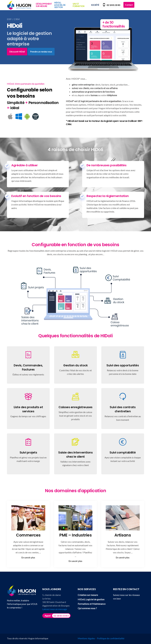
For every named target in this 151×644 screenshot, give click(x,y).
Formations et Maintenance (92, 604)
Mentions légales (86, 638)
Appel (57, 616)
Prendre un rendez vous (41, 52)
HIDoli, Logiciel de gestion (60, 5)
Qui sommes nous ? (87, 608)
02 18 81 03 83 (111, 5)
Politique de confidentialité (111, 638)
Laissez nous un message (55, 609)
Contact (129, 5)
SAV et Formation (79, 5)
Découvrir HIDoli (17, 52)
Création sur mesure (88, 595)
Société (95, 5)
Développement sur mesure (44, 5)
